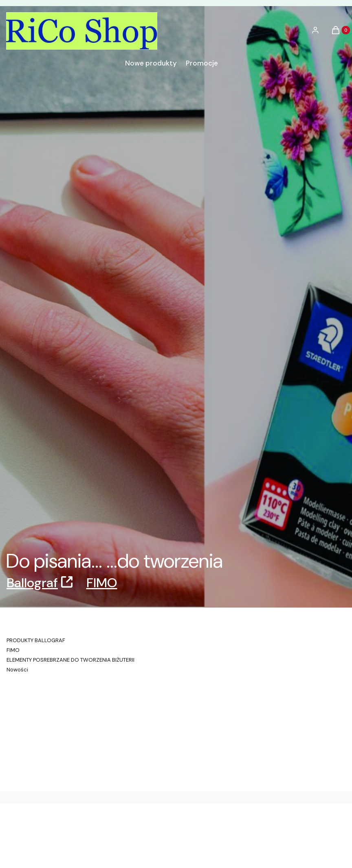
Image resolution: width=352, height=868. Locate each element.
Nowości (17, 670)
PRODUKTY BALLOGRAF (36, 640)
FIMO (102, 583)
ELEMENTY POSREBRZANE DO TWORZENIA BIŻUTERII (70, 660)
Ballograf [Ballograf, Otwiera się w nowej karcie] (32, 583)
